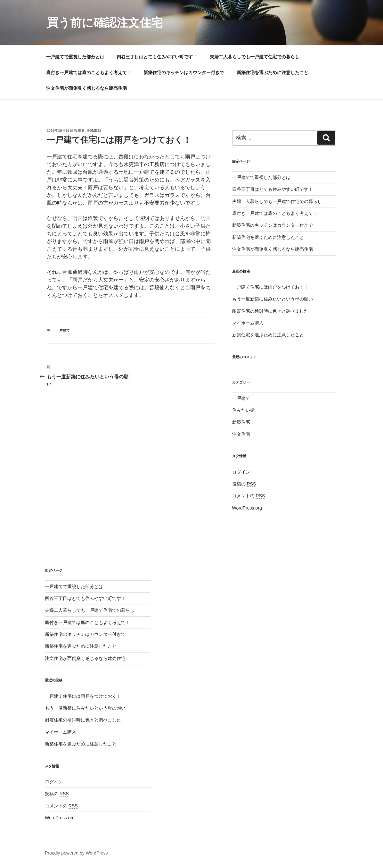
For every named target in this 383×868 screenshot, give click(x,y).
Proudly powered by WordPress (76, 853)
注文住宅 (241, 434)
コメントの (249, 496)
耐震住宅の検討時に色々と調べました (270, 311)
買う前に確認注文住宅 (105, 23)
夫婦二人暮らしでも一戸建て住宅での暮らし (255, 57)
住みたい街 (243, 410)
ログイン (241, 472)
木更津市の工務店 (144, 164)
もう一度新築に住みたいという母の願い (273, 299)
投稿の (244, 484)
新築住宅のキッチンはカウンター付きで (184, 72)
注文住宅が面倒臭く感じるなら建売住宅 (86, 88)
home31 (94, 131)
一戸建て (63, 330)
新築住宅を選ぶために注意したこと (273, 72)
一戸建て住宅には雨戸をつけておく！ (270, 287)
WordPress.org (247, 508)
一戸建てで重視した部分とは (75, 57)
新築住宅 (241, 422)
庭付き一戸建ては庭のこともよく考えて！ (89, 72)
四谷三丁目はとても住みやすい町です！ (157, 57)
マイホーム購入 (248, 323)
